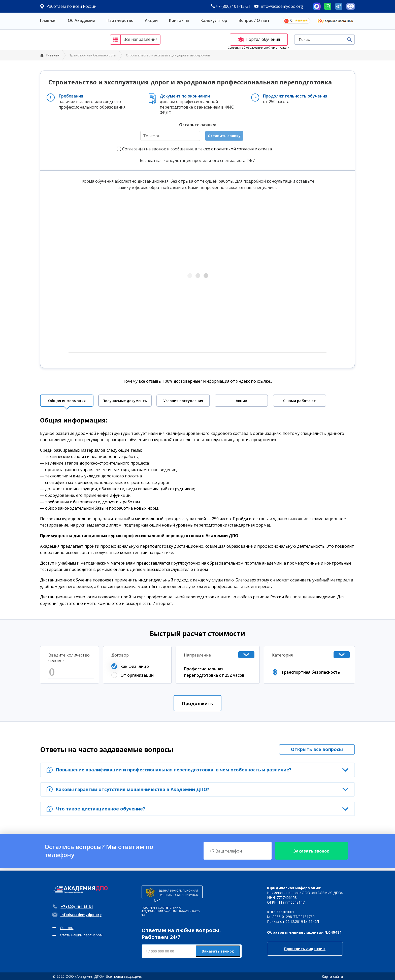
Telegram (339, 6)
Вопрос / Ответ (254, 20)
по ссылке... (262, 381)
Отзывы (67, 928)
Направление (197, 655)
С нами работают (300, 401)
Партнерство (120, 20)
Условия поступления (183, 401)
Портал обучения (259, 39)
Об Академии (81, 20)
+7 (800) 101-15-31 (231, 6)
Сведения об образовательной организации (258, 47)
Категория (282, 655)
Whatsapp (328, 6)
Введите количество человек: (69, 658)
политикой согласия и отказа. (243, 149)
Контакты (179, 20)
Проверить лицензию (305, 949)
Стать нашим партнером (81, 935)
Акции (151, 20)
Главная (48, 20)
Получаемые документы (125, 401)
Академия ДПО (70, 40)
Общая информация (67, 401)
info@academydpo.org (282, 6)
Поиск (349, 40)
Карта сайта (332, 976)
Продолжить (197, 703)
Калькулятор (214, 20)
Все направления (134, 40)
